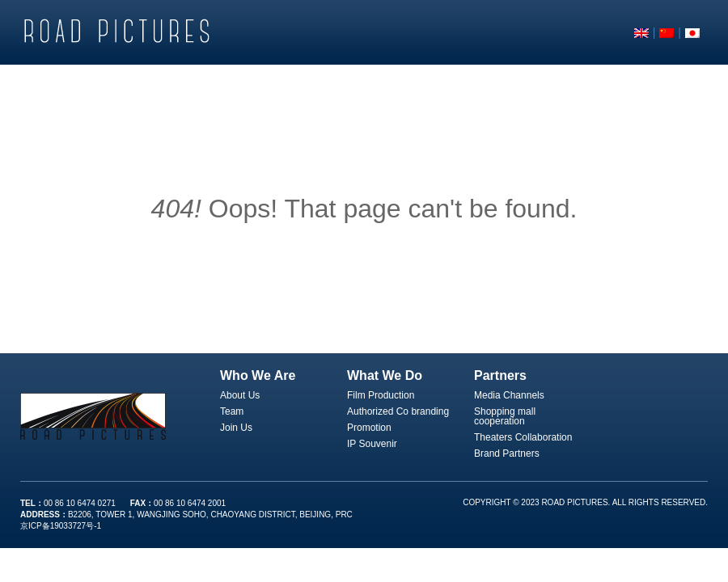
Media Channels (509, 395)
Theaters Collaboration (523, 437)
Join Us (236, 428)
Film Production (381, 395)
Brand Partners (507, 453)
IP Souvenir (372, 444)
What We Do (385, 375)
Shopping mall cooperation (505, 416)
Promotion (369, 428)
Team (232, 411)
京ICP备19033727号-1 (61, 526)
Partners (500, 375)
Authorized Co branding (398, 411)
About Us (240, 395)
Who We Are (258, 375)
